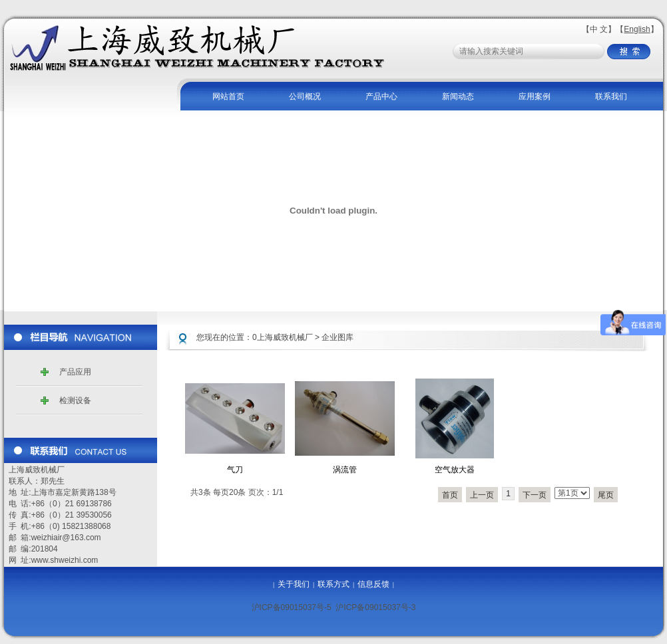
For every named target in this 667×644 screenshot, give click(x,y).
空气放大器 (455, 470)
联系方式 (333, 584)
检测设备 (75, 401)
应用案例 (535, 96)
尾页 (606, 495)
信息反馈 (373, 584)
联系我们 (611, 96)
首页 (450, 495)
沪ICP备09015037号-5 (292, 607)
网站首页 (228, 96)
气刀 (235, 470)
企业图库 (337, 337)
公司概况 (305, 96)
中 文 (599, 29)
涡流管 (345, 470)
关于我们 (294, 584)
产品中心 (381, 96)
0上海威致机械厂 (283, 337)
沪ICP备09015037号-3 (375, 607)
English (637, 29)
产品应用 (75, 372)
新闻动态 (458, 96)
